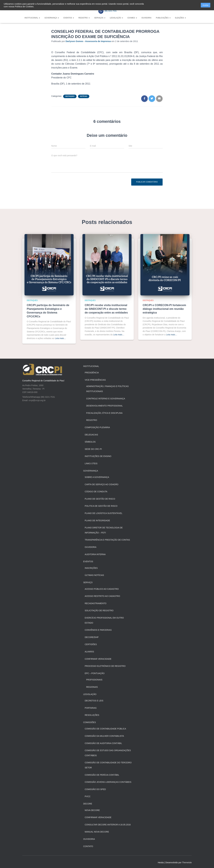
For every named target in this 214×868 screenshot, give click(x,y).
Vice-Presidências (95, 380)
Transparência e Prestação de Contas (107, 540)
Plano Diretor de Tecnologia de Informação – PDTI (104, 530)
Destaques (70, 96)
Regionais (92, 687)
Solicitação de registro (99, 610)
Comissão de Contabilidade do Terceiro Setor (108, 765)
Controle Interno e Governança (106, 399)
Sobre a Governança (97, 477)
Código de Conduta (96, 492)
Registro (84, 18)
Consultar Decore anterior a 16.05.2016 (108, 825)
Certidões (91, 644)
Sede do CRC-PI (93, 449)
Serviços (100, 18)
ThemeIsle (187, 863)
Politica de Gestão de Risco (101, 506)
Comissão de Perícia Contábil (102, 775)
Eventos (69, 18)
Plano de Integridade (97, 521)
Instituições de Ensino (98, 456)
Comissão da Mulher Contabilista (104, 736)
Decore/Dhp (92, 637)
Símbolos (90, 442)
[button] (198, 5)
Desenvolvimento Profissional (104, 406)
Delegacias (91, 435)
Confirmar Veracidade (98, 659)
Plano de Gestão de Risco (100, 499)
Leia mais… (60, 338)
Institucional (32, 18)
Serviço (88, 582)
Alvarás (89, 652)
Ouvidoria (146, 18)
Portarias (91, 708)
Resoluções (92, 715)
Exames (132, 18)
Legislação (116, 18)
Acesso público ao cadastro (102, 589)
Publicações (163, 18)
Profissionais (94, 680)
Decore (88, 804)
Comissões (90, 722)
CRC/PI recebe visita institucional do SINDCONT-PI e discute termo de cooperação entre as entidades (106, 309)
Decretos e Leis (94, 701)
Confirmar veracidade (98, 817)
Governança (52, 18)
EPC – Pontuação (95, 673)
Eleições (180, 18)
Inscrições (91, 568)
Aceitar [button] (206, 5)
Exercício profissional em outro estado (104, 620)
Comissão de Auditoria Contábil (103, 743)
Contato (88, 846)
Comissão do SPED (95, 789)
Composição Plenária (97, 427)
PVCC (88, 796)
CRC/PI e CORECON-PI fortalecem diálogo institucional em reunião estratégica (164, 309)
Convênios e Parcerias (98, 630)
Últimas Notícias (94, 575)
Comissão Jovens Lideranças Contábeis (108, 782)
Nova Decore (92, 810)
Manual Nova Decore (97, 832)
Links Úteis (91, 463)
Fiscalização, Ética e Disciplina (104, 413)
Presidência (92, 373)
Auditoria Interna (95, 554)
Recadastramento (96, 603)
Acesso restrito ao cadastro (102, 596)
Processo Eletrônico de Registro (105, 666)
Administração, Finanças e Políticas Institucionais (107, 389)
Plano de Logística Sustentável (104, 513)
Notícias (84, 96)
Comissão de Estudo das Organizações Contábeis (108, 753)
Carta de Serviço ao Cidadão (102, 484)
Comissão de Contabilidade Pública (105, 729)
